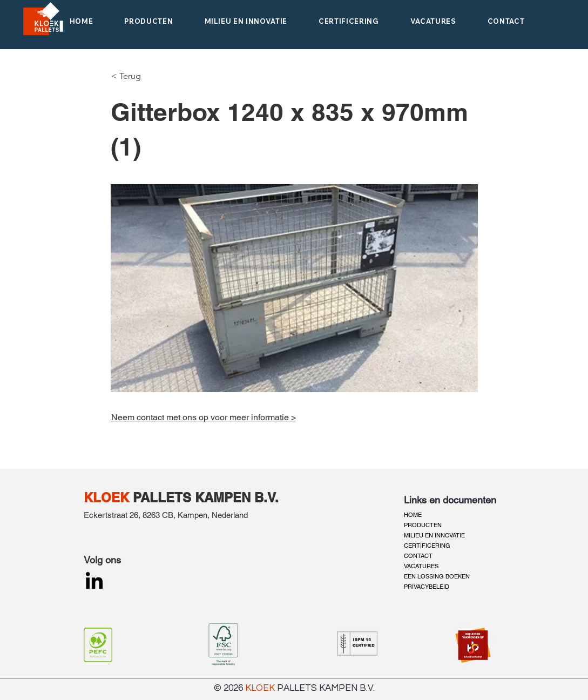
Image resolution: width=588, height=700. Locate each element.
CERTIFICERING (427, 546)
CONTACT (418, 556)
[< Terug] (129, 76)
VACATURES (421, 566)
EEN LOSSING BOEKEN (437, 576)
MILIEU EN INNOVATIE (434, 535)
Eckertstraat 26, (113, 515)
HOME (413, 515)
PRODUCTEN (423, 525)
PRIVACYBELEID (427, 587)
